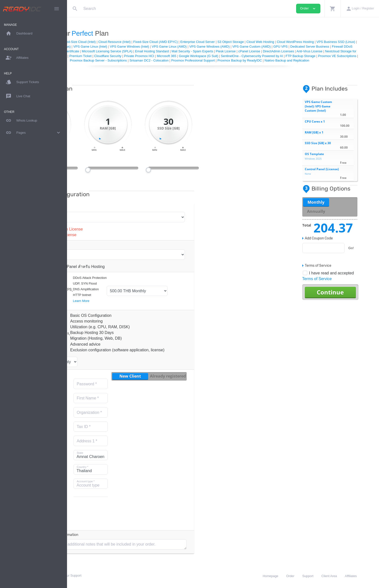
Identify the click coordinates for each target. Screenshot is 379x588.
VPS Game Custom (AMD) (334, 47)
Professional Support (202, 56)
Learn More (132, 305)
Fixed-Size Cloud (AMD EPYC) (206, 42)
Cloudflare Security (258, 56)
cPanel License (362, 51)
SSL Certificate (181, 51)
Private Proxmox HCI (290, 56)
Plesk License (339, 51)
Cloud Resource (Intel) (165, 42)
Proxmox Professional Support (335, 60)
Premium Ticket (231, 56)
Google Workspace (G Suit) (349, 56)
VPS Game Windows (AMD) (292, 47)
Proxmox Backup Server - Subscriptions (241, 60)
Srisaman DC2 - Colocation (291, 60)
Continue (346, 297)
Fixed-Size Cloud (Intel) (129, 42)
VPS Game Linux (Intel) (172, 47)
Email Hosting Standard (265, 51)
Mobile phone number (98, 505)
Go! (367, 253)
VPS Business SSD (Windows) (131, 47)
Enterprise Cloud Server (248, 42)
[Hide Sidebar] (57, 9)
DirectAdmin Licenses (93, 56)
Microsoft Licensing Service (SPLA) (220, 51)
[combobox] (93, 488)
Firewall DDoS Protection (132, 51)
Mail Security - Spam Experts (306, 51)
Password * (138, 389)
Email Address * (99, 392)
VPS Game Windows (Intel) (211, 47)
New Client (182, 381)
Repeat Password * (96, 406)
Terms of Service (333, 283)
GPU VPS (363, 47)
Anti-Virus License (124, 56)
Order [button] (308, 9)
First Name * (139, 403)
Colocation (160, 51)
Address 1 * (138, 446)
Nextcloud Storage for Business (162, 56)
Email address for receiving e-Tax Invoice (100, 451)
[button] (332, 9)
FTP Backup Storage (153, 60)
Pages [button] (34, 133)
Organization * (141, 417)
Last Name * (97, 417)
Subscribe (92, 518)
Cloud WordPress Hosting (346, 42)
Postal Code (97, 474)
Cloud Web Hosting (311, 42)
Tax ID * (135, 431)
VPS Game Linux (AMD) (251, 47)
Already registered (219, 381)
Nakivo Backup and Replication (240, 65)
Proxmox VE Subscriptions (190, 60)
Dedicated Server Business (92, 51)
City (90, 460)
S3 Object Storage (281, 42)
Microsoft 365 (317, 56)
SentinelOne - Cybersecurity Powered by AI (105, 60)
